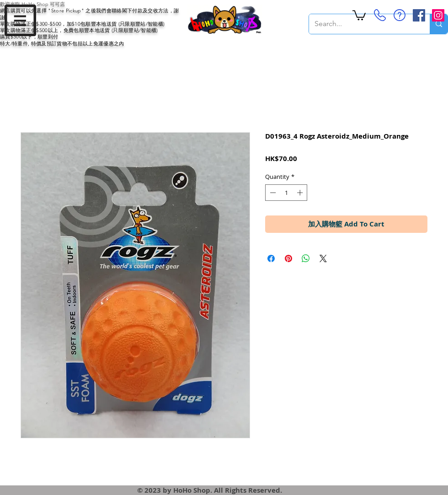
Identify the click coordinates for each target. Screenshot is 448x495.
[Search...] (363, 24)
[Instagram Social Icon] (438, 15)
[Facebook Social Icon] (419, 15)
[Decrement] (272, 193)
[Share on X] (323, 258)
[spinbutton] (286, 193)
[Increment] (301, 193)
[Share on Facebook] (271, 258)
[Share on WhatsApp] (306, 258)
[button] (20, 20)
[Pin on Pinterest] (288, 258)
